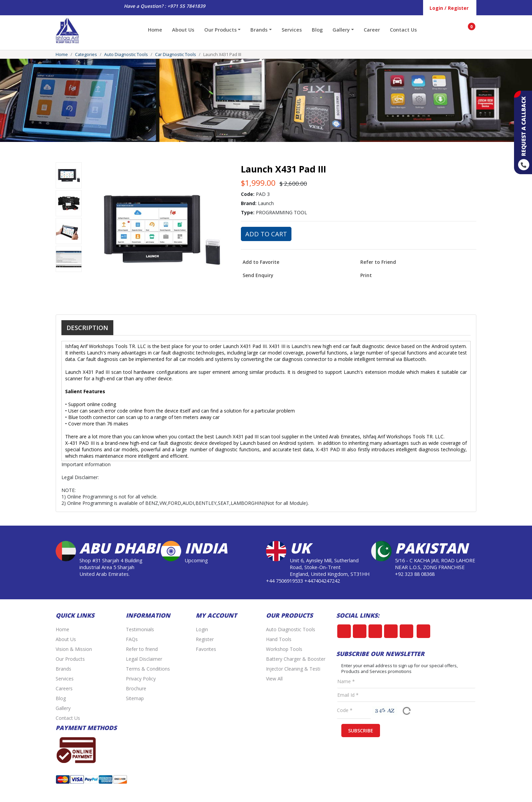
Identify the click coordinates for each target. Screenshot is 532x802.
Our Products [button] (221, 30)
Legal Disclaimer (144, 659)
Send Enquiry (258, 275)
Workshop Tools (284, 649)
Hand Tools (279, 639)
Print (366, 275)
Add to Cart (266, 234)
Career (372, 30)
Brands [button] (259, 30)
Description (87, 328)
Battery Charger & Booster (296, 659)
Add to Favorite (261, 262)
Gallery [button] (341, 30)
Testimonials (140, 629)
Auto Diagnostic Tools (126, 54)
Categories (86, 54)
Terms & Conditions (148, 669)
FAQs (132, 639)
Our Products (70, 659)
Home (155, 30)
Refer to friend (142, 649)
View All (274, 679)
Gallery (63, 708)
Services (292, 30)
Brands (63, 669)
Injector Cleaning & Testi (293, 669)
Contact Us (403, 30)
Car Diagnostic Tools (176, 54)
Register (205, 639)
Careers (64, 688)
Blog (317, 30)
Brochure (136, 688)
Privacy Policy (141, 679)
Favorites (206, 649)
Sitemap (135, 698)
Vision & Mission (74, 649)
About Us (183, 30)
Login (202, 629)
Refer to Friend (378, 262)
